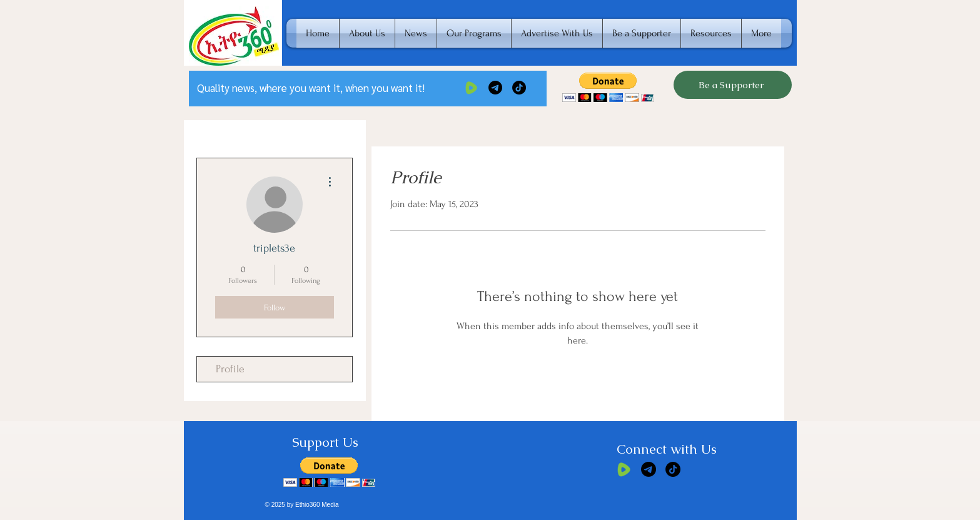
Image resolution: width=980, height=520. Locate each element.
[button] (608, 87)
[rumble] (472, 88)
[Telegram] (495, 88)
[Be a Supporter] (733, 85)
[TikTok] (519, 88)
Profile (230, 369)
